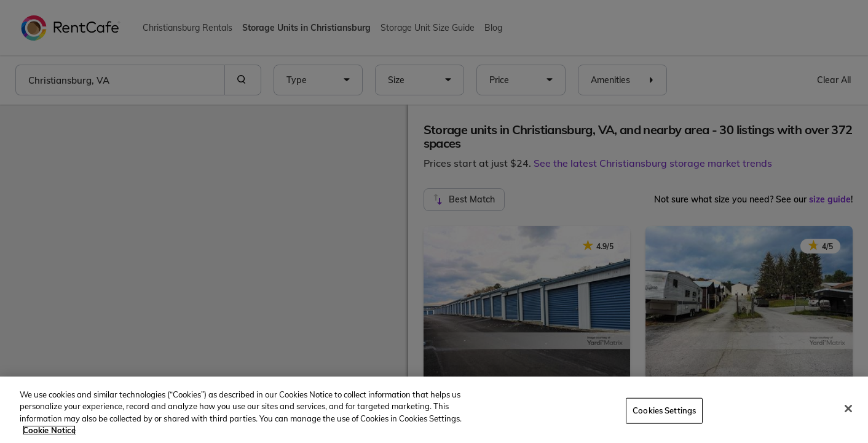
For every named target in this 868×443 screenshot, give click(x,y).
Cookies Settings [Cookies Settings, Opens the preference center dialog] (664, 410)
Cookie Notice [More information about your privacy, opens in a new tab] (49, 430)
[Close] (848, 409)
